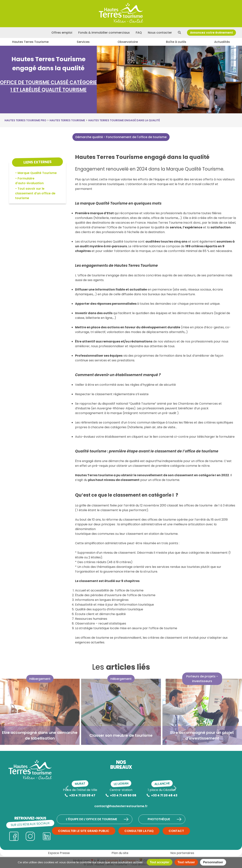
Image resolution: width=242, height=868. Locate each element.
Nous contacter (160, 33)
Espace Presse (59, 853)
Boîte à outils (176, 42)
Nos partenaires (182, 853)
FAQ (139, 33)
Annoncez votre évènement (211, 33)
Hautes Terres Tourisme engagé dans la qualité (124, 120)
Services (83, 42)
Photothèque (165, 819)
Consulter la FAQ (139, 831)
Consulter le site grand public (84, 831)
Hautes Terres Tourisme (30, 42)
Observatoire (128, 42)
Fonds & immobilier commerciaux (104, 33)
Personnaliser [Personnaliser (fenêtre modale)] (213, 862)
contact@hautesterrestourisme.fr (121, 806)
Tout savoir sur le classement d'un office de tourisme (35, 193)
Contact (176, 831)
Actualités (222, 42)
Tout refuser (186, 862)
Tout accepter (160, 862)
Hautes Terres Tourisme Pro (25, 120)
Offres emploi (62, 33)
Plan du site (120, 853)
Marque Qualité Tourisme (37, 173)
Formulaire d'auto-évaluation (29, 181)
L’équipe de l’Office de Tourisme (98, 819)
